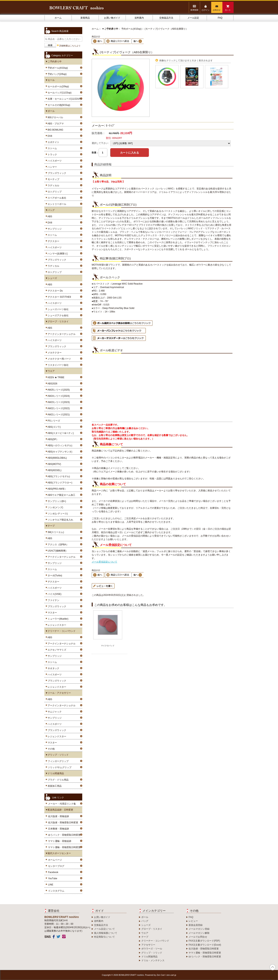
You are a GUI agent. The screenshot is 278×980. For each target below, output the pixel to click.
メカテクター (54, 353)
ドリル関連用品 (149, 957)
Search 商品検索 (60, 31)
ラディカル (53, 186)
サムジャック (54, 712)
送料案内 (139, 18)
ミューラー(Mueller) (57, 619)
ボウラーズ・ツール (152, 949)
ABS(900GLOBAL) (57, 458)
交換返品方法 (166, 18)
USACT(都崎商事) (56, 551)
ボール (145, 917)
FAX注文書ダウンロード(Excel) (205, 945)
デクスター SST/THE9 (59, 297)
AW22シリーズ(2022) (58, 408)
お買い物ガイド (112, 18)
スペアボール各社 (56, 198)
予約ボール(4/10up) (131, 29)
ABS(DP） (52, 439)
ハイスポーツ (54, 161)
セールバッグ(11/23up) (59, 93)
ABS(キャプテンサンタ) (59, 452)
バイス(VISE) (54, 594)
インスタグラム (56, 891)
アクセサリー (148, 945)
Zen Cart (161, 975)
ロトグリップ (54, 192)
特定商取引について (104, 937)
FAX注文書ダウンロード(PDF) (204, 941)
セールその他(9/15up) (58, 105)
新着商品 (85, 18)
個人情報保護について (106, 933)
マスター (52, 613)
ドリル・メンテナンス (153, 960)
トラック (52, 155)
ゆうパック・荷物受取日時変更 (64, 835)
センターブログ (56, 866)
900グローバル (55, 117)
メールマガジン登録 (199, 929)
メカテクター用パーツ (59, 359)
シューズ (146, 925)
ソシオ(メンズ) (55, 507)
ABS (49, 216)
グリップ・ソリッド (152, 953)
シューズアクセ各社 (57, 316)
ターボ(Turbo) (54, 576)
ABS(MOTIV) (54, 464)
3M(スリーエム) (55, 532)
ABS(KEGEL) (54, 470)
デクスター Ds (55, 291)
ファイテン (53, 600)
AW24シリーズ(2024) (58, 396)
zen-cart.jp (171, 975)
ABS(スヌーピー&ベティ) (60, 433)
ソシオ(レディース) (57, 514)
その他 (50, 749)
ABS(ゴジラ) (53, 427)
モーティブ (53, 179)
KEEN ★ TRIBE (55, 377)
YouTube (53, 878)
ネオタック (53, 668)
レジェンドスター (56, 625)
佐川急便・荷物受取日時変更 (63, 823)
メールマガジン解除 (199, 933)
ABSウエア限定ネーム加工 (61, 495)
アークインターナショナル (61, 334)
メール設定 (193, 18)
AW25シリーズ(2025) (58, 390)
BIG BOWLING (55, 130)
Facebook (53, 872)
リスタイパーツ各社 (57, 365)
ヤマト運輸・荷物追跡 (60, 841)
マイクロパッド (108, 646)
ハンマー (52, 167)
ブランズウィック (56, 173)
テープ (145, 937)
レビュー (193, 921)
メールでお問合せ (198, 937)
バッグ (145, 921)
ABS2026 (52, 384)
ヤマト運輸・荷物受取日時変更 (64, 847)
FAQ (220, 18)
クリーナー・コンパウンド (155, 941)
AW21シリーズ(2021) (58, 415)
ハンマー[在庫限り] (57, 254)
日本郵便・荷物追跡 (58, 829)
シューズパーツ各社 (57, 309)
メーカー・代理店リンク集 (62, 804)
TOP (273, 967)
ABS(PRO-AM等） (57, 489)
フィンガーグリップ (57, 761)
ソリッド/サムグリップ (59, 767)
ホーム (58, 18)
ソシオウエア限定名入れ (60, 520)
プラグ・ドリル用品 (57, 780)
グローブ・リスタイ (152, 929)
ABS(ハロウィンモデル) (59, 446)
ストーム (52, 148)
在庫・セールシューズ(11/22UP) (64, 99)
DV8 (49, 136)
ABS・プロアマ (55, 124)
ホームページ (55, 860)
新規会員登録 (196, 925)
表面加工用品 (54, 786)
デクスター (53, 241)
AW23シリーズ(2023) (58, 402)
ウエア (145, 933)
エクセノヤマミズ (56, 650)
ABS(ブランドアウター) (59, 483)
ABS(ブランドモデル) (58, 476)
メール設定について (104, 929)
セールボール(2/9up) (58, 86)
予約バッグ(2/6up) (56, 74)
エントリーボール (56, 204)
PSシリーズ (53, 421)
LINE (51, 885)
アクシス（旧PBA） (57, 545)
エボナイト (53, 142)
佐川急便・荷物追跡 (58, 816)
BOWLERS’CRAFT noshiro (131, 975)
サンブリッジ (54, 229)
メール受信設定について (104, 562)
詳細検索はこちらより (70, 46)
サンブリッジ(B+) (56, 501)
